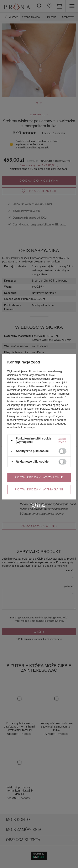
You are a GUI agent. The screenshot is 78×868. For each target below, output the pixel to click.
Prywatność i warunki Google (45, 401)
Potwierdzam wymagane (39, 489)
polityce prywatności (35, 394)
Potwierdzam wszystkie (39, 477)
